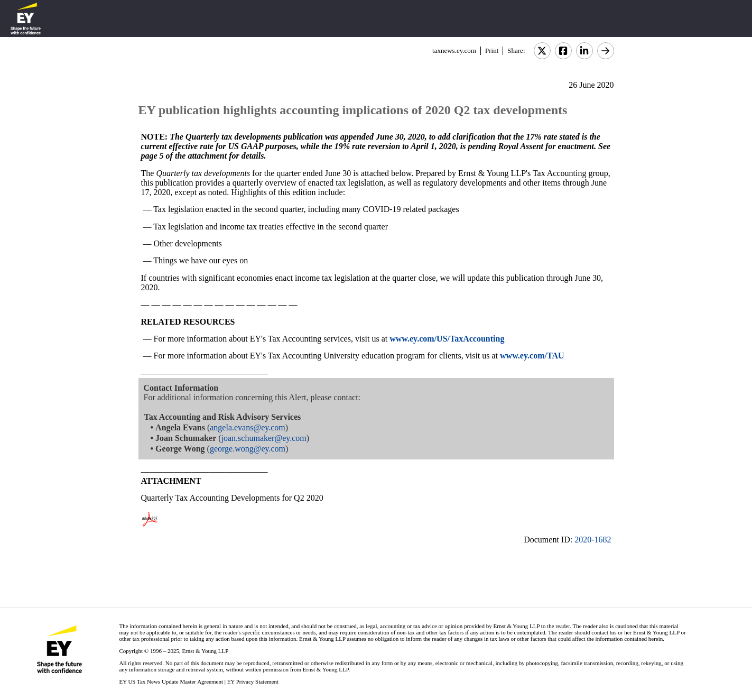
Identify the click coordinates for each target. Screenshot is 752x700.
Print (492, 50)
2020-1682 (593, 540)
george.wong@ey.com (248, 449)
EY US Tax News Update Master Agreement (171, 681)
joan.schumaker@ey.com (264, 438)
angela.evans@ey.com (248, 427)
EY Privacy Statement (253, 681)
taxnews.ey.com (454, 50)
